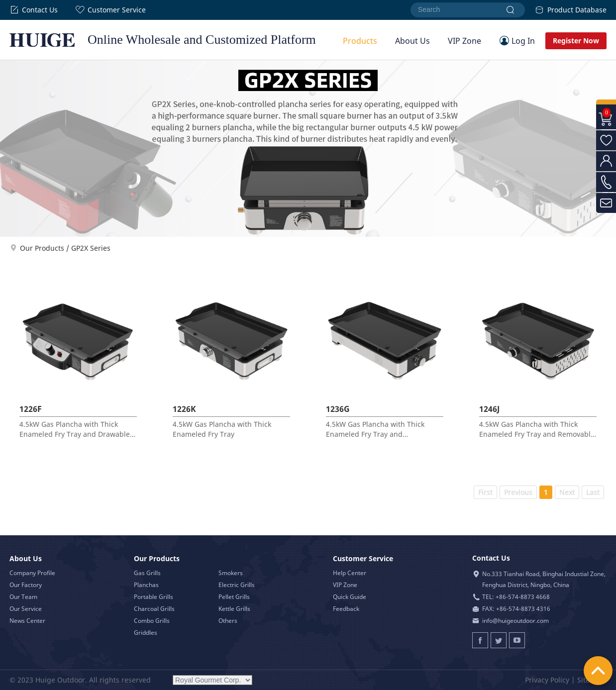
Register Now (576, 41)
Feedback (346, 609)
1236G (338, 409)
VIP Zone (464, 41)
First (485, 492)
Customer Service (110, 10)
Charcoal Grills (154, 609)
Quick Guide (350, 597)
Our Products (42, 248)
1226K (184, 409)
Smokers (231, 573)
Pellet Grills (234, 597)
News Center (27, 621)
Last (593, 492)
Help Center (350, 573)
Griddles (146, 633)
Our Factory (26, 585)
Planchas (146, 585)
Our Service (26, 609)
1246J (489, 409)
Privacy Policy (547, 680)
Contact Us (34, 10)
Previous (518, 492)
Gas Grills (147, 573)
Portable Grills (154, 597)
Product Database (571, 10)
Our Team (23, 597)
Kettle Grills (234, 609)
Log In (523, 41)
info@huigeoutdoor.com (515, 621)
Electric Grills (237, 585)
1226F (31, 409)
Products (360, 41)
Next (567, 492)
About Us (412, 41)
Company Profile (32, 573)
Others (228, 621)
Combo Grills (152, 621)
